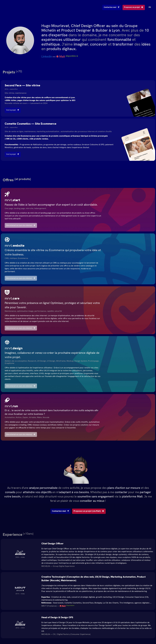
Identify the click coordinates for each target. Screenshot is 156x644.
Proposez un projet (134, 7)
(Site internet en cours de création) (21, 225)
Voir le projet (13, 110)
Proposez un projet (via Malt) (89, 521)
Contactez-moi (112, 7)
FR (150, 7)
